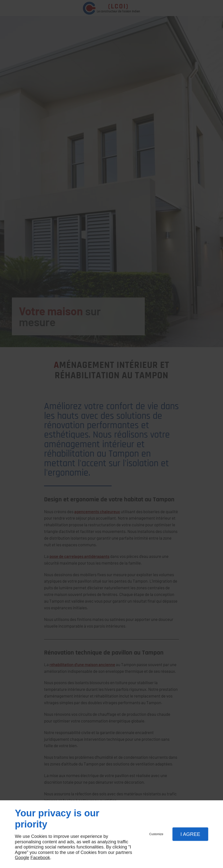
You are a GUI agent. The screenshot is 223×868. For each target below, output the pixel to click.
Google (22, 858)
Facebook (40, 858)
